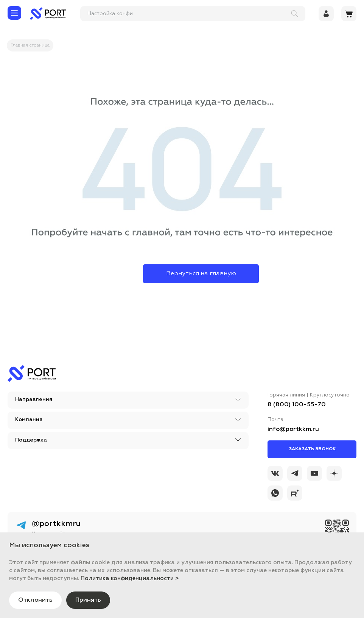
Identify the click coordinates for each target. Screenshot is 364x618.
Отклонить (35, 600)
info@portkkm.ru (293, 429)
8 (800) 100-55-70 (297, 405)
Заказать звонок (312, 449)
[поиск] (189, 14)
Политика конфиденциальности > (130, 578)
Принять (88, 600)
